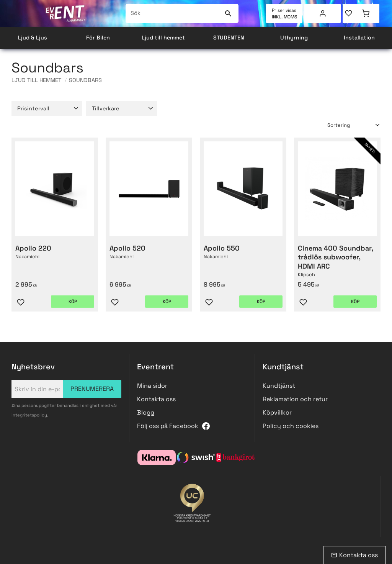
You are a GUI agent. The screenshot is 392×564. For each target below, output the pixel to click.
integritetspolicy (29, 415)
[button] (352, 13)
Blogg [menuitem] (146, 412)
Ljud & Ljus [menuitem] (33, 38)
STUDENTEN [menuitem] (229, 38)
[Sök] (228, 13)
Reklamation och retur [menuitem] (295, 399)
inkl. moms (284, 17)
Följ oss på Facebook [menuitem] (168, 426)
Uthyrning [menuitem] (294, 38)
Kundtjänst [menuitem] (279, 386)
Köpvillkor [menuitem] (277, 412)
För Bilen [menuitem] (98, 38)
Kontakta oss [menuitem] (156, 399)
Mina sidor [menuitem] (323, 13)
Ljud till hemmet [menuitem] (163, 38)
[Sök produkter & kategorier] (174, 13)
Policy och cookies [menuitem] (291, 426)
